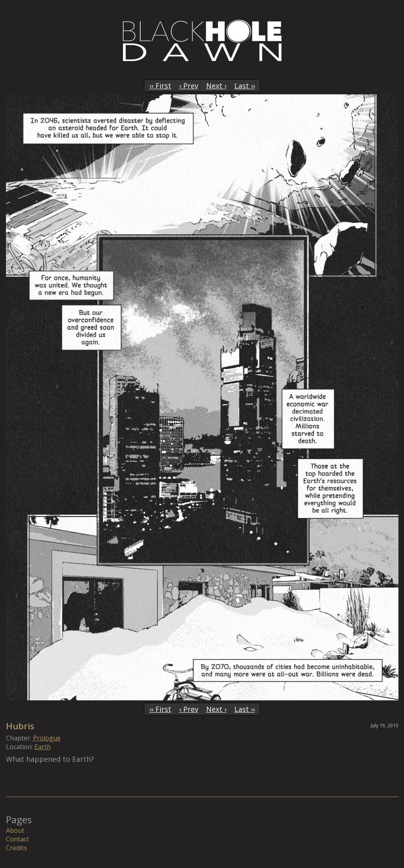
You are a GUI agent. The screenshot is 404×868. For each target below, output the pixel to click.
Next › (216, 86)
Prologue (47, 738)
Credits (16, 848)
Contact (17, 839)
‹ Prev (189, 86)
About (15, 830)
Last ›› (245, 86)
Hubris (20, 726)
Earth (43, 747)
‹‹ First (160, 86)
